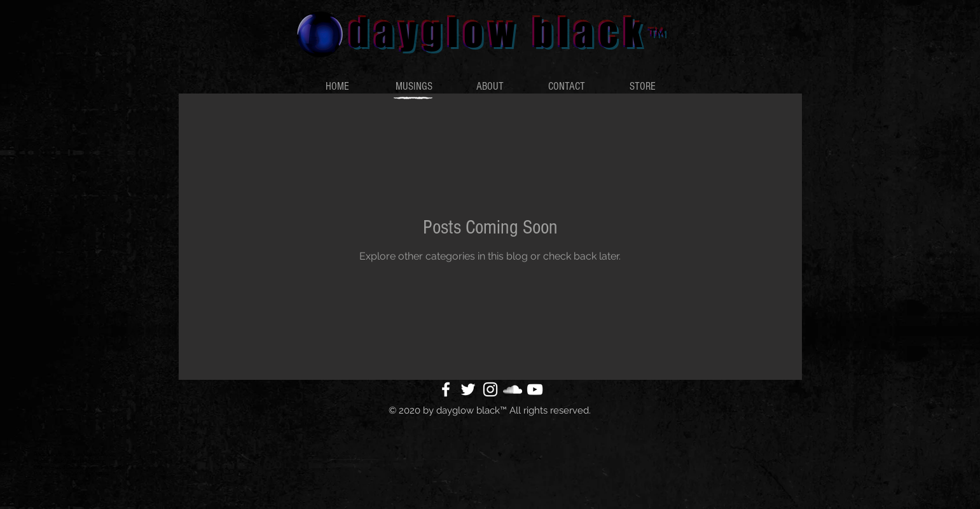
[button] (414, 87)
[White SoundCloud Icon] (513, 389)
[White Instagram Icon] (490, 389)
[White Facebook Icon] (446, 389)
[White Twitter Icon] (468, 389)
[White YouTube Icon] (535, 389)
